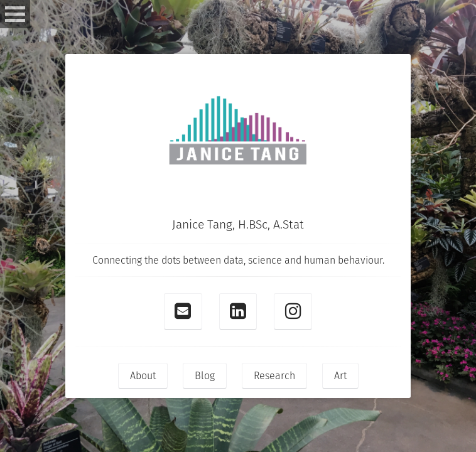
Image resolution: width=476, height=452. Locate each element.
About (143, 376)
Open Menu (15, 14)
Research (274, 376)
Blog (205, 376)
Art (340, 376)
